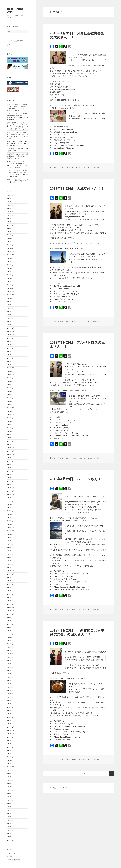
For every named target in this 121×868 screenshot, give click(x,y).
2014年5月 (10, 631)
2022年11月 (11, 292)
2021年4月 (10, 355)
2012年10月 (11, 694)
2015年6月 (10, 587)
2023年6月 (10, 268)
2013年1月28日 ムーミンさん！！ (77, 479)
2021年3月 (10, 358)
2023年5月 (10, 272)
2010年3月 (10, 797)
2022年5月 (10, 312)
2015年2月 (10, 601)
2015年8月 (10, 581)
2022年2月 (10, 322)
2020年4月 (10, 395)
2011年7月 (10, 744)
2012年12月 (11, 687)
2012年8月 (10, 700)
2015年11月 (11, 571)
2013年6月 (10, 667)
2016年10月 (11, 534)
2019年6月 (10, 428)
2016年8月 (10, 541)
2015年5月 (10, 591)
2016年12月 (11, 528)
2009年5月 (10, 830)
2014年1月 (10, 644)
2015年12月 (11, 567)
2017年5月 (10, 511)
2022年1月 (10, 325)
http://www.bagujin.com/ (75, 217)
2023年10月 (11, 255)
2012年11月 (11, 690)
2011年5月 (10, 750)
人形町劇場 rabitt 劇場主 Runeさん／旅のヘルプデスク (18, 150)
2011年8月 (10, 740)
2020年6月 (10, 388)
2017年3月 (10, 518)
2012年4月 (10, 714)
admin (68, 168)
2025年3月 (10, 199)
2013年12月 (11, 647)
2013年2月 (10, 680)
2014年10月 (11, 614)
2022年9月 (10, 298)
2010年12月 (11, 767)
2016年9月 (10, 538)
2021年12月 (11, 328)
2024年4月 (10, 235)
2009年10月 (11, 813)
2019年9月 (10, 418)
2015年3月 (10, 597)
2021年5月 (10, 351)
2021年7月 (10, 345)
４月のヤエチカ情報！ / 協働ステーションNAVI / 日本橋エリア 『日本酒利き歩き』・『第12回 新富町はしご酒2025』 (18, 107)
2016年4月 (10, 554)
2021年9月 (10, 338)
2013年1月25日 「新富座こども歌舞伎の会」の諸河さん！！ (77, 632)
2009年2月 (10, 840)
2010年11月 (11, 770)
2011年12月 (11, 727)
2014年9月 (10, 617)
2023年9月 (10, 258)
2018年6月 (10, 468)
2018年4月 (10, 474)
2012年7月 (10, 704)
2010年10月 (11, 774)
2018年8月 (10, 461)
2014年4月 (10, 634)
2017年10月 (11, 494)
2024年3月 (10, 238)
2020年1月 (10, 405)
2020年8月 (10, 381)
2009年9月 (10, 817)
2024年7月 (10, 225)
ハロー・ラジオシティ (14, 853)
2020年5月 (10, 391)
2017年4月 (10, 514)
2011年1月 (10, 764)
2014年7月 (10, 624)
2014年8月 (10, 621)
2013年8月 (10, 661)
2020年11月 (11, 371)
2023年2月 (10, 282)
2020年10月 (11, 375)
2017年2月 (10, 521)
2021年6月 (10, 348)
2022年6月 (10, 308)
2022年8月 (10, 302)
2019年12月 (11, 408)
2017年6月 (10, 508)
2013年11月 (11, 651)
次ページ (111, 774)
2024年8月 (10, 222)
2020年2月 (10, 401)
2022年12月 (11, 288)
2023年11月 (11, 252)
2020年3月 (10, 398)
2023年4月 (10, 275)
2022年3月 (10, 318)
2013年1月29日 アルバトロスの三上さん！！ (77, 344)
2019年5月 (10, 431)
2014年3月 (10, 637)
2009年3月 (10, 837)
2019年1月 (10, 444)
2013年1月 (10, 684)
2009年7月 (10, 823)
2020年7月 (10, 385)
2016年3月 (10, 557)
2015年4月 (10, 594)
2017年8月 (10, 501)
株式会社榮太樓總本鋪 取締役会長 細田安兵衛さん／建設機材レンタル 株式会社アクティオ (18, 156)
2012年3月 (10, 717)
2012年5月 (10, 710)
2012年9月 (10, 697)
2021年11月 (11, 331)
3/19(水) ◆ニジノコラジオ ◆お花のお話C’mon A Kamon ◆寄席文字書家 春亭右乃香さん (17, 143)
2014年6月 (10, 627)
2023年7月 (10, 265)
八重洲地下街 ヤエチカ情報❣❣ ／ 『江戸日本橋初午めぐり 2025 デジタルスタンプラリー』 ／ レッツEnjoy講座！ (18, 164)
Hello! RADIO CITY (15, 10)
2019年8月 (10, 421)
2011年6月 (10, 747)
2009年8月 (10, 820)
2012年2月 (10, 720)
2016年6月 (10, 547)
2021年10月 (11, 335)
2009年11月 (11, 810)
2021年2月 (10, 361)
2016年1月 (10, 564)
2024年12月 (11, 208)
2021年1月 (10, 365)
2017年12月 (11, 488)
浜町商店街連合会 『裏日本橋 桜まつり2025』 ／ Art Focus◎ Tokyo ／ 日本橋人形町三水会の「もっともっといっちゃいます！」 (18, 126)
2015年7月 (10, 584)
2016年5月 (10, 551)
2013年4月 (10, 674)
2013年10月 (11, 654)
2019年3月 (10, 438)
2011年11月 (11, 730)
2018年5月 (10, 471)
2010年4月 (10, 794)
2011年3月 (10, 757)
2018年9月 (10, 458)
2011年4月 (10, 754)
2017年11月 (11, 491)
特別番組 (10, 857)
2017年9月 (10, 498)
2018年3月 (10, 478)
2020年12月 (11, 368)
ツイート (10, 45)
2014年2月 (10, 641)
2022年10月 (11, 295)
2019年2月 (10, 441)
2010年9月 (10, 777)
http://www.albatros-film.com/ (77, 372)
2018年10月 (11, 454)
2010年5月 (10, 790)
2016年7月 (10, 544)
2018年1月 (10, 484)
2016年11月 (11, 531)
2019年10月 (11, 415)
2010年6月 (10, 787)
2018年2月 (10, 481)
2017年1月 (10, 524)
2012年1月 (10, 724)
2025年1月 (10, 205)
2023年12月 (11, 248)
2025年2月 (10, 202)
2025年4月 (10, 195)
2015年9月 (10, 577)
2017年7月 (10, 504)
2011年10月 (11, 734)
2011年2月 (10, 760)
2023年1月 (10, 285)
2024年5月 (10, 232)
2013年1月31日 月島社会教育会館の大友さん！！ (77, 35)
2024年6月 (10, 228)
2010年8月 (10, 780)
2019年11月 (11, 411)
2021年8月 (10, 341)
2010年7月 (10, 784)
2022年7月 (10, 305)
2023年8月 (10, 262)
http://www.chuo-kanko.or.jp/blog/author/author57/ (85, 502)
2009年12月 (11, 807)
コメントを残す (95, 168)
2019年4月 (10, 434)
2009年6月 (10, 827)
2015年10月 (11, 574)
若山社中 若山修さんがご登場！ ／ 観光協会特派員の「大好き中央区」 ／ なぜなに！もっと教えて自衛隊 (18, 135)
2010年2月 (10, 800)
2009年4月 (10, 833)
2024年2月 (10, 242)
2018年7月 (10, 464)
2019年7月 (10, 425)
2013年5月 (10, 670)
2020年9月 (10, 378)
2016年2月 (10, 561)
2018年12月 (11, 448)
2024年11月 (11, 212)
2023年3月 (10, 278)
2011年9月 (10, 737)
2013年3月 (10, 677)
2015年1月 (10, 604)
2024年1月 (10, 245)
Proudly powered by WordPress (60, 788)
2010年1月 (10, 803)
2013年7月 (10, 664)
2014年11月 (11, 611)
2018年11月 (11, 451)
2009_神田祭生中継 (14, 860)
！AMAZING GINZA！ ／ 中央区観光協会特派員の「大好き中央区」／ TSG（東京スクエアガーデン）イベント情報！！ (18, 174)
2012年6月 (10, 707)
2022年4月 (10, 315)
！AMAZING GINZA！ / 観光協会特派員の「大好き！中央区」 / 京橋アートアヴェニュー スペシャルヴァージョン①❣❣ (18, 117)
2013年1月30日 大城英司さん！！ (77, 188)
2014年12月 (11, 607)
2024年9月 (10, 218)
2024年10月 (11, 215)
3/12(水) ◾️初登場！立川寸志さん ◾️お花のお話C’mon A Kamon (18, 181)
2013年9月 (10, 657)
